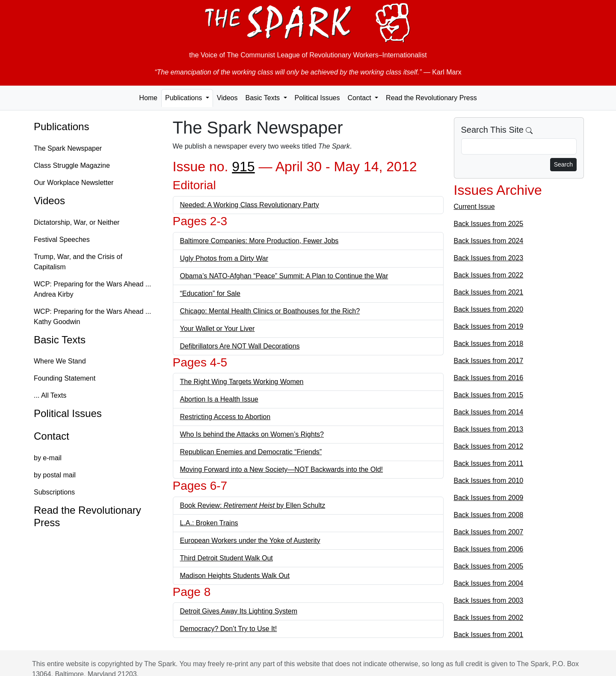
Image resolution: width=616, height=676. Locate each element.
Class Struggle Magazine (72, 165)
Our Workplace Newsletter (74, 183)
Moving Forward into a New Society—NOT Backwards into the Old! (282, 469)
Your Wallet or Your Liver (218, 329)
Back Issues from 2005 (489, 566)
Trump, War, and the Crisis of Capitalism (78, 262)
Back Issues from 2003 (489, 600)
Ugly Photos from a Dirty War (224, 258)
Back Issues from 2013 (489, 429)
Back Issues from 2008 (489, 515)
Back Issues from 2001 (489, 635)
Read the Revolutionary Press (431, 98)
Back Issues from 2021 (489, 292)
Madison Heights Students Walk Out (235, 576)
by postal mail (55, 475)
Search (563, 164)
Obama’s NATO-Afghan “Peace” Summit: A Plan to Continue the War (284, 276)
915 (243, 167)
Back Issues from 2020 (489, 309)
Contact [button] (360, 98)
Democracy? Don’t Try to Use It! (229, 629)
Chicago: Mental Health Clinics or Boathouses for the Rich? (270, 311)
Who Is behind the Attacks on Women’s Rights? (252, 434)
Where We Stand (60, 361)
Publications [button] (185, 98)
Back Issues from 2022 (489, 275)
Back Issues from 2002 (489, 618)
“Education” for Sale (210, 293)
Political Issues (317, 98)
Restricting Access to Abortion (225, 417)
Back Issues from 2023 (489, 258)
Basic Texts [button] (263, 98)
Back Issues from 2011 (489, 463)
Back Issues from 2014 (489, 412)
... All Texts (50, 395)
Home (148, 98)
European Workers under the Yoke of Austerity (250, 541)
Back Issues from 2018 (489, 344)
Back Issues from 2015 (489, 395)
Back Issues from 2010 (489, 481)
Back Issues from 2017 (489, 361)
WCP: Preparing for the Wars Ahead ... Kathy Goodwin (92, 317)
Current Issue (474, 207)
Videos (227, 98)
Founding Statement (65, 378)
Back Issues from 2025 (489, 224)
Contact (52, 436)
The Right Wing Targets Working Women (242, 382)
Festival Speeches (62, 240)
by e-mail (48, 458)
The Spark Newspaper (68, 148)
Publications (61, 127)
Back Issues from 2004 (489, 583)
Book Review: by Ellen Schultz (253, 505)
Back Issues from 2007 (489, 532)
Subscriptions (54, 492)
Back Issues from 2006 (489, 549)
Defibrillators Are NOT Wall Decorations (240, 346)
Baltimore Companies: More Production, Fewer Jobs (259, 241)
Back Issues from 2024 (489, 241)
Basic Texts (60, 340)
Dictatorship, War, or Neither (77, 222)
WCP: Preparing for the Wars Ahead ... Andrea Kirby (92, 289)
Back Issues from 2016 (489, 378)
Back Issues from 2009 (489, 498)
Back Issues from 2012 (489, 446)
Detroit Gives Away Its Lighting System (239, 611)
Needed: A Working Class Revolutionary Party (250, 205)
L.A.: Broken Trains (209, 523)
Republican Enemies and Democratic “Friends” (251, 452)
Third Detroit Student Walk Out (227, 558)
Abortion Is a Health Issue (219, 399)
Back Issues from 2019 (489, 326)
